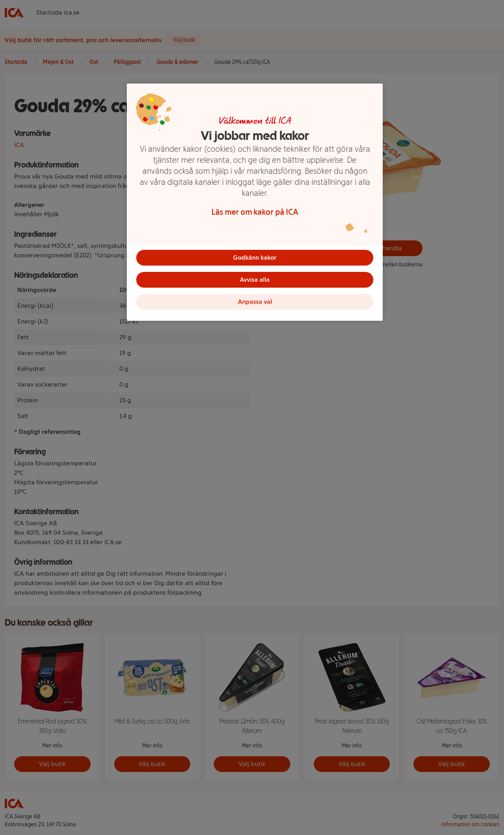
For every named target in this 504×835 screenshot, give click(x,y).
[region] (255, 202)
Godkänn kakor (255, 258)
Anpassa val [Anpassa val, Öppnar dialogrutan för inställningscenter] (255, 302)
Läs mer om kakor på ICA (255, 212)
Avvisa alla (255, 280)
